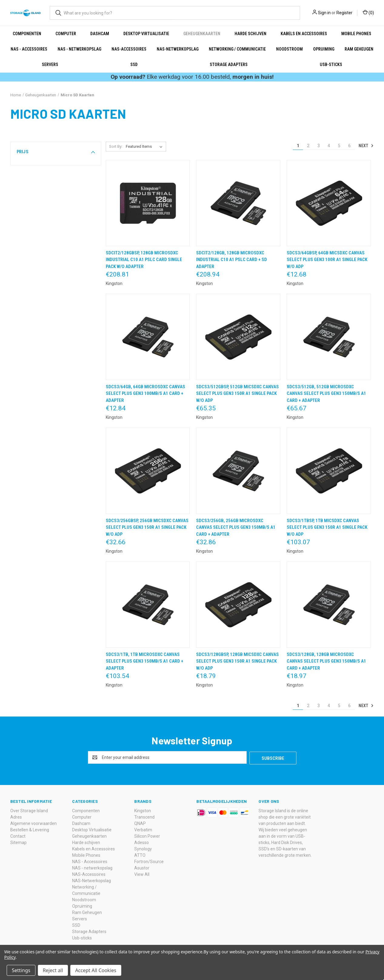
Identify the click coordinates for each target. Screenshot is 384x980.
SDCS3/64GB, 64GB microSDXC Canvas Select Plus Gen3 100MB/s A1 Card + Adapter (145, 394)
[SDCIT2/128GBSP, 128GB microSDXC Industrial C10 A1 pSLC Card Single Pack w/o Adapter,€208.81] (148, 203)
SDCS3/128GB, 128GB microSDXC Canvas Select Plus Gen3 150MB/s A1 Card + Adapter (326, 661)
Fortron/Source (149, 861)
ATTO (140, 855)
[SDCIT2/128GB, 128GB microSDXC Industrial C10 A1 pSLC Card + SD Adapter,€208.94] (238, 203)
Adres (16, 816)
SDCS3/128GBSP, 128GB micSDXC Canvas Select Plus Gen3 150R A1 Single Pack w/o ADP (237, 661)
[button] (56, 152)
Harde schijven (250, 34)
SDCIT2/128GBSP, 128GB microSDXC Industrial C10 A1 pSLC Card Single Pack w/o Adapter (144, 260)
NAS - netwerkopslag (79, 49)
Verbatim (143, 829)
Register (344, 13)
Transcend (144, 816)
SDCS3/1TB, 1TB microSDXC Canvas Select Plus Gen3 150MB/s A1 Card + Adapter (145, 661)
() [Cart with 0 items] (368, 12)
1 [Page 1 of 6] (298, 146)
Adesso (142, 842)
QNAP (140, 823)
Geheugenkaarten (202, 34)
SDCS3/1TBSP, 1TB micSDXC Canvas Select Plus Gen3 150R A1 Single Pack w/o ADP (327, 527)
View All (142, 874)
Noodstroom (289, 49)
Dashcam (100, 34)
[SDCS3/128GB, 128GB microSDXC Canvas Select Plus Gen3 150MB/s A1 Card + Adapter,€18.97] (329, 605)
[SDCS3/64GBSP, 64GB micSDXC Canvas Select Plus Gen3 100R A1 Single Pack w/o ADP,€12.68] (329, 203)
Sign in (324, 13)
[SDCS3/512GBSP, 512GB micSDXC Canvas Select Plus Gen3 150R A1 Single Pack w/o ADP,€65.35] (238, 337)
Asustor (142, 867)
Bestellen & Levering (30, 829)
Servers (50, 65)
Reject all (53, 970)
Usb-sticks (331, 65)
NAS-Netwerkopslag (178, 49)
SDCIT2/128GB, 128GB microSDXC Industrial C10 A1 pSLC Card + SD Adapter (232, 260)
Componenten (27, 34)
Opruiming (324, 49)
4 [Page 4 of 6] (329, 146)
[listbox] (145, 147)
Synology (143, 848)
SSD (134, 65)
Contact (18, 836)
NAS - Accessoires (29, 49)
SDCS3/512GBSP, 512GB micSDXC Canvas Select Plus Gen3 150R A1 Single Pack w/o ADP (237, 394)
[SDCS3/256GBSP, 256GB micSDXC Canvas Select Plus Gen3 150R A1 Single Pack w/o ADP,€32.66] (148, 471)
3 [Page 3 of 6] (319, 146)
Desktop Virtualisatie (146, 34)
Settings (21, 970)
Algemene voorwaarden (33, 823)
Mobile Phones (356, 34)
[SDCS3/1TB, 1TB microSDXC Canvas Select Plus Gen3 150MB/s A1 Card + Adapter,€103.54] (148, 605)
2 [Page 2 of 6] (308, 146)
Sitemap (18, 842)
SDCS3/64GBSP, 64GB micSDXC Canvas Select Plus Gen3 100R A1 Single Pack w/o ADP (327, 260)
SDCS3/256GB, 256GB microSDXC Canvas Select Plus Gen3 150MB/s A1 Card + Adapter (236, 527)
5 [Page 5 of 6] (339, 146)
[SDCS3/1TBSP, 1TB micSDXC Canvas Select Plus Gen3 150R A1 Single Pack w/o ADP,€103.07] (329, 471)
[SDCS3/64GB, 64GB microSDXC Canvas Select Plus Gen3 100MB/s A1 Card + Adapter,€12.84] (148, 337)
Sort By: (116, 146)
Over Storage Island (29, 810)
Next (366, 146)
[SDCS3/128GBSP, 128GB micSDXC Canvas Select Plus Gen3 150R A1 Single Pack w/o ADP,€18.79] (238, 605)
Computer (66, 34)
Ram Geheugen (359, 49)
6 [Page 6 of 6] (349, 146)
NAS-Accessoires (129, 49)
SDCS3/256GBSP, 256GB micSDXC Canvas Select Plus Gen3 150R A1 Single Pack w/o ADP (147, 527)
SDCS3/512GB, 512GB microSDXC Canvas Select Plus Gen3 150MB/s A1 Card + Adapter (326, 394)
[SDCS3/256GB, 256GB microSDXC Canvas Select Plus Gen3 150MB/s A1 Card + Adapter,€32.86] (238, 471)
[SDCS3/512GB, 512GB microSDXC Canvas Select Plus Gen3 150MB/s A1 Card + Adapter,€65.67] (329, 337)
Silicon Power (147, 836)
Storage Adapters (229, 65)
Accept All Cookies (96, 970)
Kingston (143, 810)
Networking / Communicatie (237, 49)
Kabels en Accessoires (304, 34)
